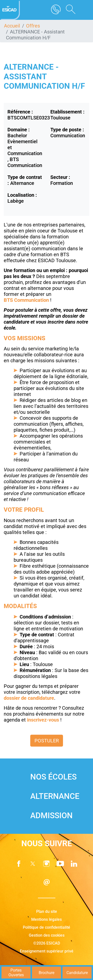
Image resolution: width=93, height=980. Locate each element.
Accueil (12, 26)
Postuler (47, 741)
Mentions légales (46, 919)
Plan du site (47, 911)
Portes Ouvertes (16, 973)
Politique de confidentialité (46, 927)
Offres (33, 26)
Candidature (77, 973)
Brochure (46, 973)
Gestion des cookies (47, 935)
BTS (9, 300)
